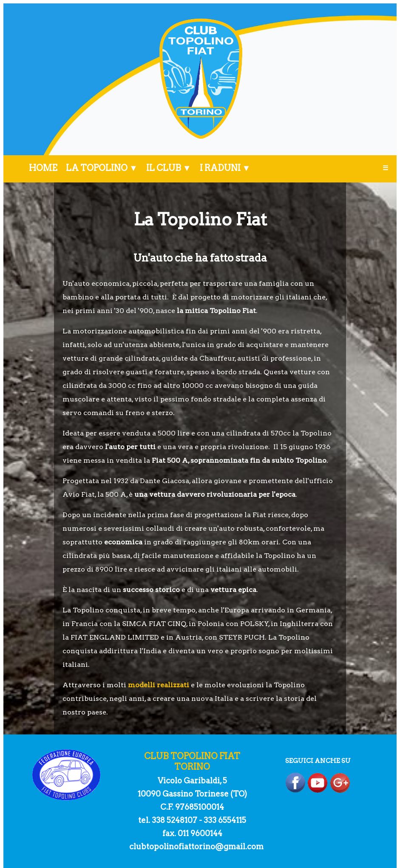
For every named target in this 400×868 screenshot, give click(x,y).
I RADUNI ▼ (225, 168)
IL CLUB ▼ (169, 168)
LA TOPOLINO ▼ (102, 168)
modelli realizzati (159, 685)
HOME (43, 168)
